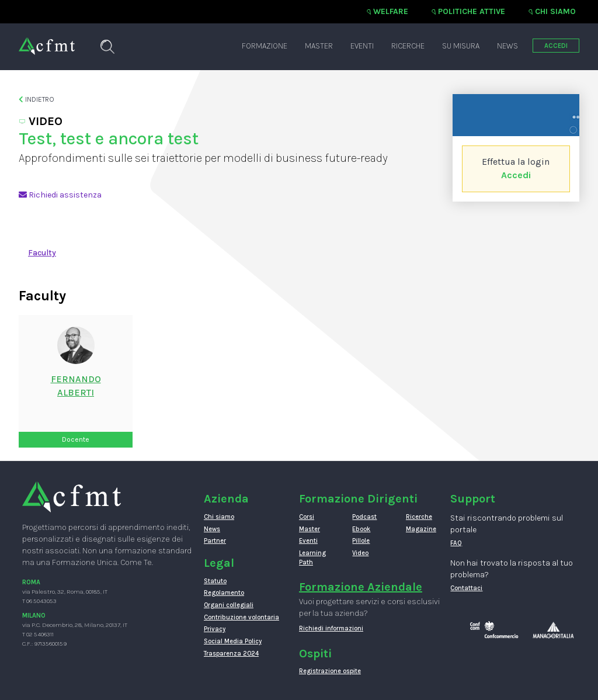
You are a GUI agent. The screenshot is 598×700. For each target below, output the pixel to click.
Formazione (265, 46)
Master (319, 46)
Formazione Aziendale (361, 587)
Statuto (215, 581)
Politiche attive (472, 11)
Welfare (391, 11)
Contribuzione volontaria (241, 617)
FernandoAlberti (76, 386)
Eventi (362, 46)
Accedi (516, 175)
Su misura (461, 46)
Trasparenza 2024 (231, 654)
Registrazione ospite (330, 671)
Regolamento (224, 593)
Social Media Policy (233, 641)
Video (360, 553)
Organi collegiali (229, 605)
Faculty (42, 253)
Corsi (307, 517)
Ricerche (408, 46)
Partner (215, 541)
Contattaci (466, 588)
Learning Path (312, 558)
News (507, 46)
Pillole (361, 541)
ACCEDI (556, 46)
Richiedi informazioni (331, 628)
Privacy (215, 629)
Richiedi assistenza (60, 195)
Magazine (421, 529)
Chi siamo (555, 11)
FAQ (456, 543)
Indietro (36, 99)
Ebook (361, 529)
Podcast (364, 517)
